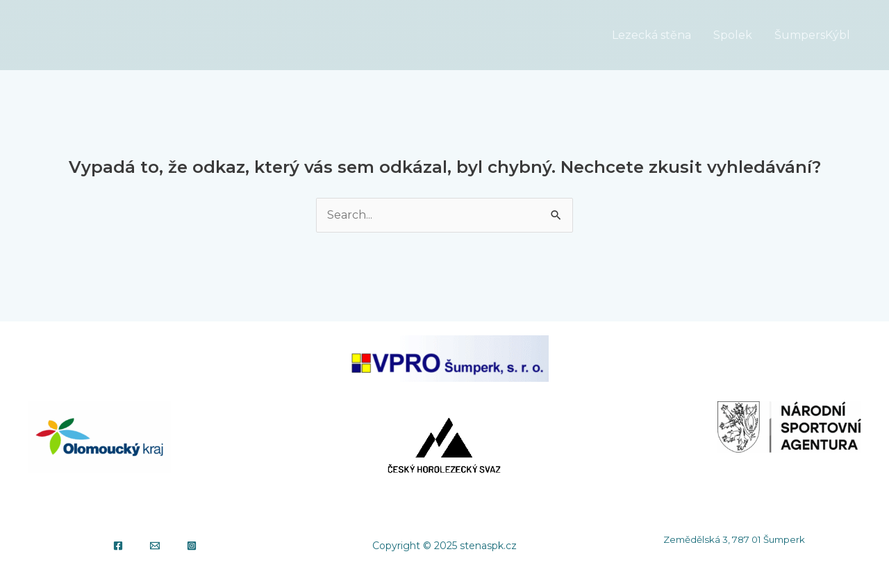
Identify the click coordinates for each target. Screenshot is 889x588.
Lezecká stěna (651, 35)
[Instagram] (192, 546)
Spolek (733, 35)
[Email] (155, 546)
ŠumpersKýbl (812, 35)
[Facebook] (118, 546)
